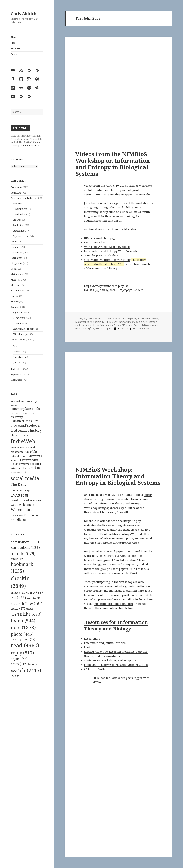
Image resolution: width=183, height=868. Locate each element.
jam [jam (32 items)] (16, 615)
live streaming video (116, 525)
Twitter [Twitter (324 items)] (18, 495)
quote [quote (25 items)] (28, 639)
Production (19, 225)
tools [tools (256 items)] (35, 490)
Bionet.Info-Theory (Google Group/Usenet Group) (116, 665)
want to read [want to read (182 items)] (20, 500)
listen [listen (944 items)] (23, 620)
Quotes (17, 363)
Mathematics (18, 274)
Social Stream (18, 340)
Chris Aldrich (24, 13)
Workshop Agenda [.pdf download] (107, 247)
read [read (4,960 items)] (25, 645)
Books (88, 647)
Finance (17, 220)
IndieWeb (16, 253)
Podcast (15, 296)
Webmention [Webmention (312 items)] (22, 510)
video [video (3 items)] (33, 664)
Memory (15, 280)
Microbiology (20, 334)
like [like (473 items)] (32, 614)
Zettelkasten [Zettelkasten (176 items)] (20, 520)
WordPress (17, 380)
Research (16, 49)
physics (154, 325)
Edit (15, 346)
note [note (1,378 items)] (23, 627)
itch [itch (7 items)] (29, 609)
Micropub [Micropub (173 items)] (35, 456)
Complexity (19, 318)
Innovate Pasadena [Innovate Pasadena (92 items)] (20, 448)
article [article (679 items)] (23, 553)
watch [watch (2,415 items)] (26, 670)
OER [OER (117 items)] (19, 460)
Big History (19, 312)
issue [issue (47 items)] (18, 608)
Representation (21, 236)
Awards (17, 204)
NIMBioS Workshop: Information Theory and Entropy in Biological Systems (118, 476)
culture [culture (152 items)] (31, 413)
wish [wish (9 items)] (15, 676)
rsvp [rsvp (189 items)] (20, 664)
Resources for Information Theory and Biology (116, 625)
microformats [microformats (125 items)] (19, 456)
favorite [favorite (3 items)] (16, 604)
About (14, 37)
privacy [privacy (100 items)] (15, 468)
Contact (15, 54)
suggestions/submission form (113, 604)
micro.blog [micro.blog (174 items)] (31, 452)
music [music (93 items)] (13, 460)
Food (13, 242)
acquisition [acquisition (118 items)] (25, 542)
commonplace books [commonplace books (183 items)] (26, 409)
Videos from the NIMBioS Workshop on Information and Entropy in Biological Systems (113, 164)
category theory (127, 322)
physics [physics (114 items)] (27, 464)
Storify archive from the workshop (107, 260)
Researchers (92, 638)
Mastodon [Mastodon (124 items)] (17, 452)
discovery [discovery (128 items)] (17, 417)
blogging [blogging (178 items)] (31, 401)
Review (15, 302)
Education (16, 193)
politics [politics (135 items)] (37, 464)
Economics (17, 187)
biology (113, 322)
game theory (93, 325)
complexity (142, 322)
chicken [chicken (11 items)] (18, 593)
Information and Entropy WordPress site (111, 251)
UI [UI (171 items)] (27, 496)
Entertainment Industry (23, 198)
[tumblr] (130, 329)
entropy (153, 322)
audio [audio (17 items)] (17, 559)
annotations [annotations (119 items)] (17, 401)
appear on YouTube (137, 194)
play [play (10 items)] (16, 640)
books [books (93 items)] (14, 405)
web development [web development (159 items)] (23, 505)
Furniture (16, 247)
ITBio (125, 325)
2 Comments (143, 329)
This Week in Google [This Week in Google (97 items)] (21, 490)
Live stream (19, 357)
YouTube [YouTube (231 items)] (31, 515)
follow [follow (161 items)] (32, 603)
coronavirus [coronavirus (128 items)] (18, 413)
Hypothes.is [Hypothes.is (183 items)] (19, 435)
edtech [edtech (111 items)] (21, 426)
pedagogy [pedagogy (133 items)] (17, 464)
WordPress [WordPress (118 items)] (17, 516)
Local (14, 269)
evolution (80, 325)
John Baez (91, 203)
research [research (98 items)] (15, 473)
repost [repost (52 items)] (19, 659)
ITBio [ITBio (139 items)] (33, 447)
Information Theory (24, 329)
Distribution (19, 214)
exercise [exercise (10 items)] (34, 598)
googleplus (123, 328)
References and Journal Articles (105, 643)
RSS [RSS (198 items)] (23, 472)
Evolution (18, 323)
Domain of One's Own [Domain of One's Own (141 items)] (25, 421)
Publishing (18, 231)
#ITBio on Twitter (95, 669)
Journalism (17, 258)
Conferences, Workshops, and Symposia (110, 660)
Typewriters (17, 375)
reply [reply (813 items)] (22, 653)
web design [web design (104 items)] (35, 501)
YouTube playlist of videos (101, 255)
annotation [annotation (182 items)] (25, 547)
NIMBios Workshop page (100, 238)
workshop (81, 329)
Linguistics (17, 263)
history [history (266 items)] (36, 430)
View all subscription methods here (26, 144)
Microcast (16, 285)
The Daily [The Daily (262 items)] (19, 484)
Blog (13, 43)
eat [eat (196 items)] (18, 598)
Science (15, 307)
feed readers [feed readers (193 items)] (20, 430)
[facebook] (115, 329)
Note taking (17, 291)
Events (17, 352)
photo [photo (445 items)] (22, 634)
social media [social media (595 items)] (25, 478)
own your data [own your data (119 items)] (30, 460)
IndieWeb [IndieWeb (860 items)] (23, 441)
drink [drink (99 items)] (34, 592)
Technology (17, 369)
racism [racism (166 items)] (35, 468)
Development (20, 209)
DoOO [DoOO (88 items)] (14, 426)
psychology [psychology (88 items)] (25, 468)
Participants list (94, 242)
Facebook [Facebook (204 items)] (32, 425)
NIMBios (144, 325)
